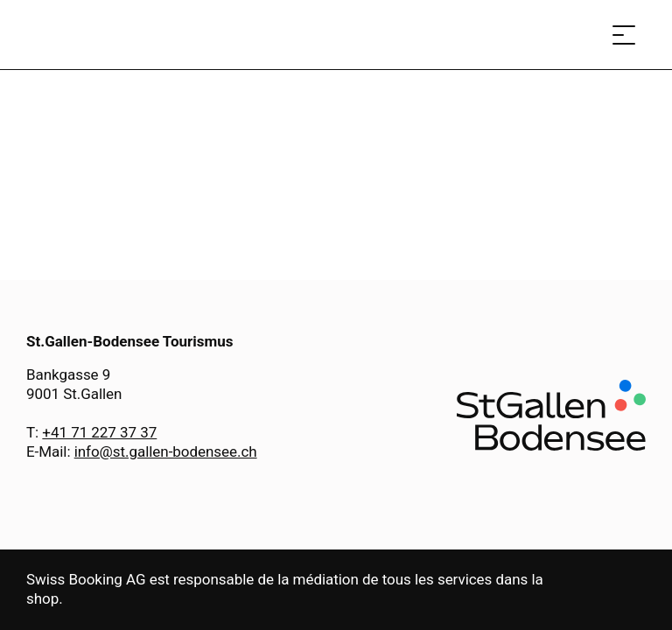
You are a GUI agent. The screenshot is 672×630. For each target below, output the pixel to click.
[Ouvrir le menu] (624, 35)
